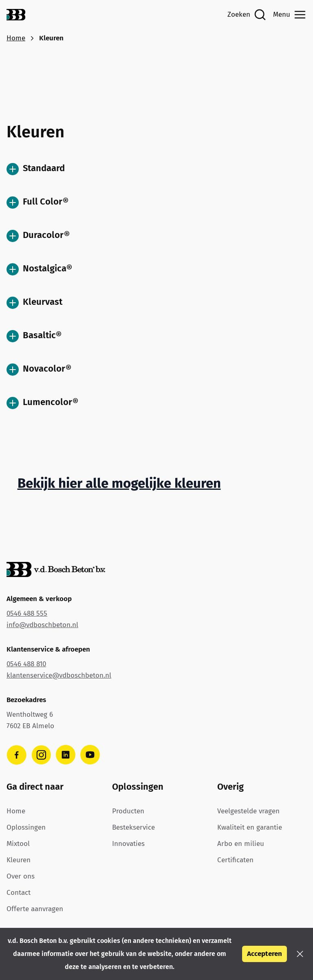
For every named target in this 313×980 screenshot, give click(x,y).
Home (16, 38)
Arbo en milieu (241, 844)
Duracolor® (38, 236)
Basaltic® (34, 336)
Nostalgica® (39, 269)
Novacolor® (39, 369)
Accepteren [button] (265, 954)
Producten (128, 811)
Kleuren (19, 860)
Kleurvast (34, 303)
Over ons (21, 876)
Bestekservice (133, 827)
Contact (19, 893)
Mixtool (18, 844)
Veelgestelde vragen (248, 811)
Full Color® (37, 202)
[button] (300, 954)
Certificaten (235, 860)
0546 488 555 (27, 613)
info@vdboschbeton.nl (42, 625)
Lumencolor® (42, 403)
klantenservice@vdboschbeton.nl (59, 675)
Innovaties (128, 844)
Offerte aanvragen (35, 909)
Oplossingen (26, 827)
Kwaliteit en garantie (250, 827)
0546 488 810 (26, 664)
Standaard (36, 169)
